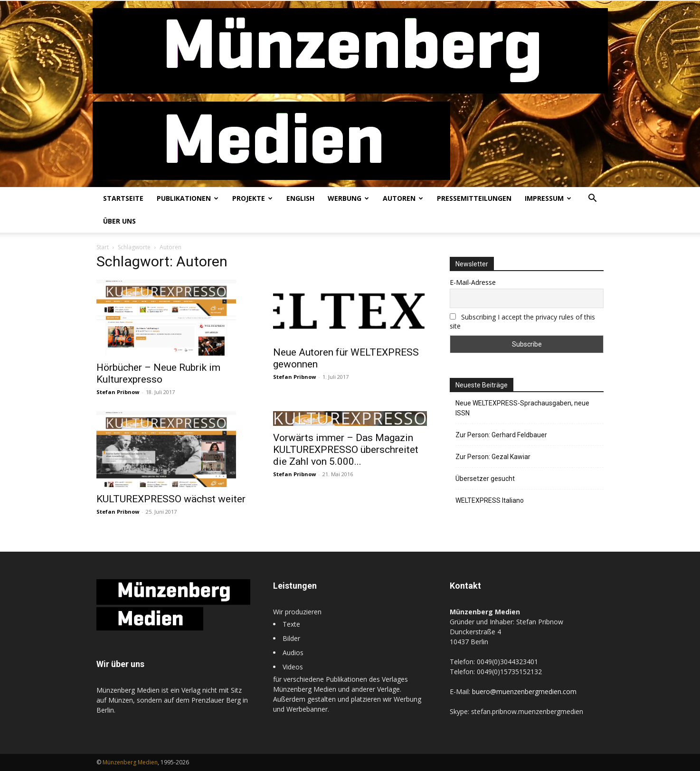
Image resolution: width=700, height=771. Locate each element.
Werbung (348, 198)
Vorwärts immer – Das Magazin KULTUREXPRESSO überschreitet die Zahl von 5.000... (346, 450)
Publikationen (188, 198)
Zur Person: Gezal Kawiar (493, 457)
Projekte (252, 198)
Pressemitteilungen (474, 198)
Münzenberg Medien (130, 762)
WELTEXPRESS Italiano (490, 500)
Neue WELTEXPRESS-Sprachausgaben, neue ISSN (522, 408)
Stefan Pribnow (118, 392)
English (300, 198)
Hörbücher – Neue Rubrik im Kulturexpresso (158, 373)
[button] (592, 199)
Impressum (548, 198)
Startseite (123, 198)
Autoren (403, 198)
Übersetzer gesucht (485, 479)
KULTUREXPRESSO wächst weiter (171, 499)
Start (103, 247)
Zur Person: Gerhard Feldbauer (501, 435)
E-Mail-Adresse (473, 282)
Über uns (119, 221)
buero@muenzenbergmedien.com (524, 691)
